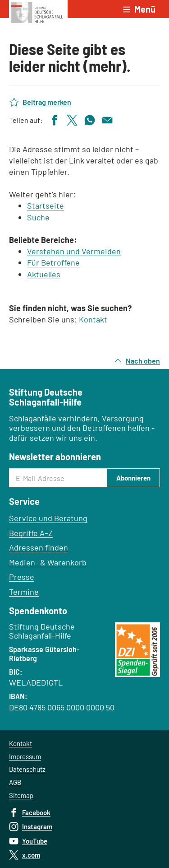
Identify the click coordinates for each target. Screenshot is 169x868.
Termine (24, 592)
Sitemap (21, 795)
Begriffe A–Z (31, 533)
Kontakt (93, 319)
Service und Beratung (48, 518)
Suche (38, 217)
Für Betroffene (53, 262)
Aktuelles (44, 274)
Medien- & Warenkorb (48, 562)
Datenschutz (27, 769)
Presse (22, 577)
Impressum (25, 756)
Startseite (46, 205)
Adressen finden (39, 547)
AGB (15, 782)
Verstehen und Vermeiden (74, 251)
